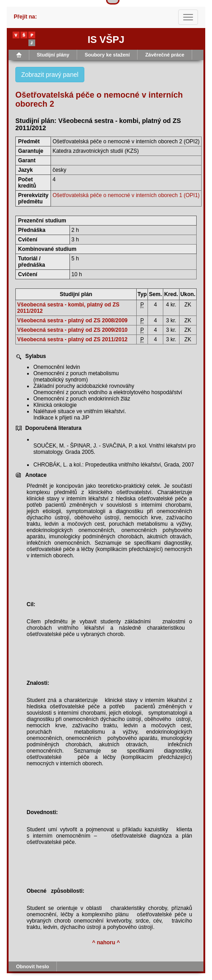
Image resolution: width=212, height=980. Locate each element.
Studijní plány (53, 55)
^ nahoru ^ (106, 942)
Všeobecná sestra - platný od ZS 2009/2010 (72, 330)
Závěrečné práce (165, 55)
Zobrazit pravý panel (50, 75)
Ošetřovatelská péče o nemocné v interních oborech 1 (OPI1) (126, 195)
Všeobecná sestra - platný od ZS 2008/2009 (72, 320)
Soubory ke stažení (107, 55)
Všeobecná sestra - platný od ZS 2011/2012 (72, 339)
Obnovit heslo (33, 966)
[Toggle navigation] (188, 17)
